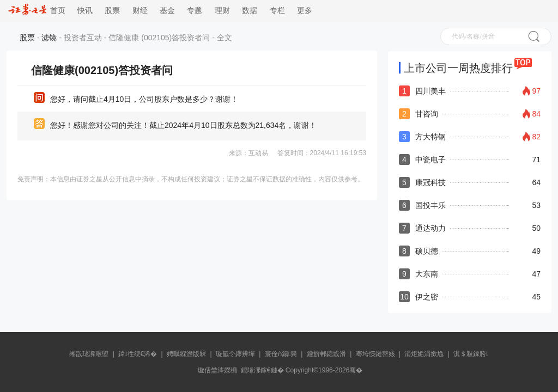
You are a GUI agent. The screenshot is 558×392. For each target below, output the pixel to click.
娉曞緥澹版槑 (186, 354)
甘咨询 (427, 114)
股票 (112, 11)
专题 (195, 11)
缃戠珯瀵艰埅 (89, 354)
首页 (37, 11)
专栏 (277, 11)
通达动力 (430, 228)
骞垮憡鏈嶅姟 (375, 354)
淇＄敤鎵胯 (471, 354)
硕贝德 (427, 251)
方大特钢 (430, 137)
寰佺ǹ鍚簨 (281, 354)
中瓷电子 (430, 160)
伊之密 (427, 297)
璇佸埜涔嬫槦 (217, 370)
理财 (222, 11)
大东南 (427, 274)
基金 (167, 11)
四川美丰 (430, 91)
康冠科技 (430, 182)
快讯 (85, 11)
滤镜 (49, 38)
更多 (305, 11)
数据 (250, 11)
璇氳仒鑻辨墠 (235, 354)
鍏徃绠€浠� (138, 354)
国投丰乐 (430, 205)
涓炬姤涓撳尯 (424, 354)
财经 (140, 11)
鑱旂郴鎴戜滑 (326, 354)
